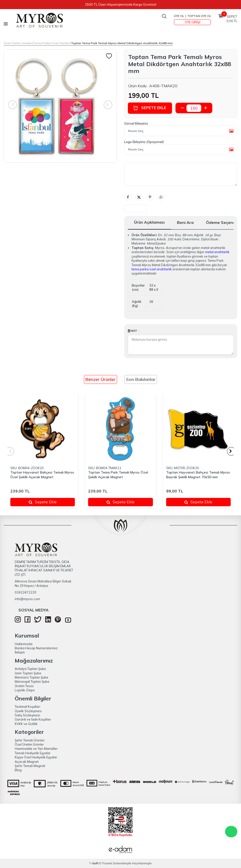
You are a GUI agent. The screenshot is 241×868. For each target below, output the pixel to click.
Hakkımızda (24, 644)
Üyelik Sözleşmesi (28, 711)
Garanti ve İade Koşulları (33, 719)
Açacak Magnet (27, 762)
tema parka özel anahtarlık (152, 269)
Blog (18, 770)
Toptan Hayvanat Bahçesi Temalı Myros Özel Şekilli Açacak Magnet (42, 475)
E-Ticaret (106, 863)
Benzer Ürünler (100, 379)
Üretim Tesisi (24, 686)
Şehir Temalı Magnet (30, 766)
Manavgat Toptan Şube (32, 681)
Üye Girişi (193, 22)
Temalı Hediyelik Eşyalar (33, 753)
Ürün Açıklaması (149, 222)
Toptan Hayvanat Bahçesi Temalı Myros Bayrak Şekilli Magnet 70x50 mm (198, 475)
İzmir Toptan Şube (28, 673)
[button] (231, 451)
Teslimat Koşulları (27, 707)
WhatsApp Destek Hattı (231, 832)
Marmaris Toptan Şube (32, 677)
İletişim (20, 652)
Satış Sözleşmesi (27, 715)
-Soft (94, 863)
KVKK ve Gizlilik (26, 724)
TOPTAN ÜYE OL (199, 16)
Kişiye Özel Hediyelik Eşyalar (36, 757)
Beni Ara (185, 222)
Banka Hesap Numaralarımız (36, 648)
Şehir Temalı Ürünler (30, 740)
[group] (60, 106)
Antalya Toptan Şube (30, 669)
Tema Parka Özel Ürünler (52, 43)
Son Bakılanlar (141, 379)
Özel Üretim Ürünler (18, 43)
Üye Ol (179, 16)
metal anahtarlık (217, 252)
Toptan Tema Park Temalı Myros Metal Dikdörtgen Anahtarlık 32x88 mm (122, 43)
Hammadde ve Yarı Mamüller (36, 749)
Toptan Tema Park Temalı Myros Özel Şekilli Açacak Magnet (118, 475)
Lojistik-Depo (25, 690)
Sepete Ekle (150, 108)
